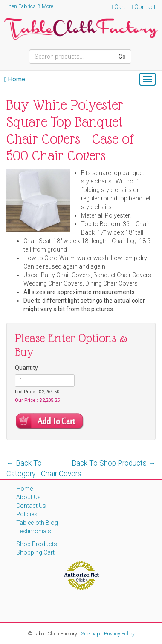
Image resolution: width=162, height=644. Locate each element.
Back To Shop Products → (114, 463)
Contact (143, 7)
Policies (27, 514)
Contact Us (31, 506)
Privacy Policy (119, 634)
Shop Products (37, 544)
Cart (118, 7)
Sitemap (91, 634)
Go (122, 57)
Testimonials (34, 531)
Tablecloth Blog (37, 523)
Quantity (26, 368)
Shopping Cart (35, 552)
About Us (29, 497)
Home (15, 79)
